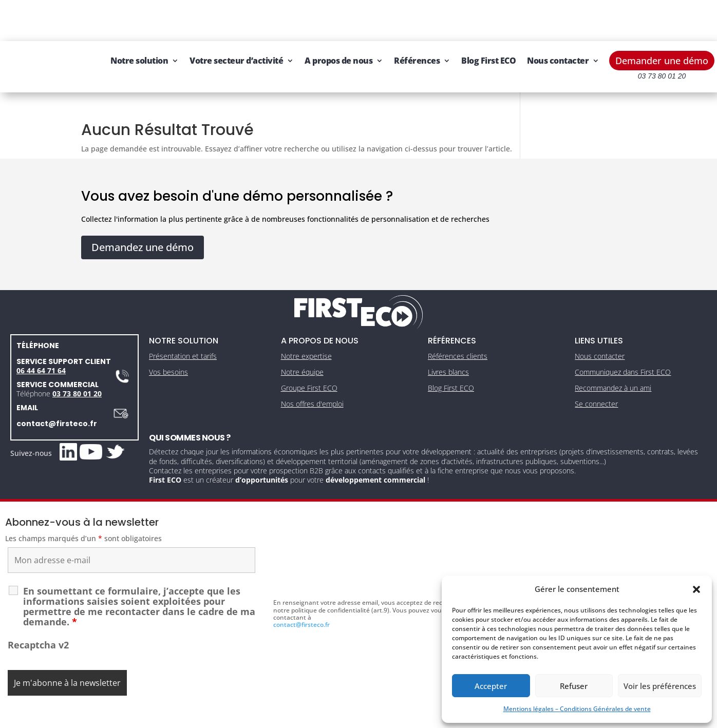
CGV (354, 716)
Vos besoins (168, 351)
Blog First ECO (511, 20)
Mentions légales (311, 716)
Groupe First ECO (309, 367)
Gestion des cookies (402, 716)
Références (439, 20)
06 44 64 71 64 (41, 349)
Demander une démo (662, 20)
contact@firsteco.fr (57, 403)
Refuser (574, 686)
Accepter (491, 686)
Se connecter (596, 383)
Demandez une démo (143, 226)
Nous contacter (163, 59)
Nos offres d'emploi (312, 383)
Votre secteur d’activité (258, 20)
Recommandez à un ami (613, 367)
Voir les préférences (660, 686)
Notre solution (161, 20)
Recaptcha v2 (38, 624)
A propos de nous (361, 20)
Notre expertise (306, 336)
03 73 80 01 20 (77, 372)
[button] (696, 589)
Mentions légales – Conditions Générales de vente (577, 709)
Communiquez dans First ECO (623, 351)
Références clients (458, 336)
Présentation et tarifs (183, 336)
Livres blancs (448, 351)
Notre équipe (302, 351)
